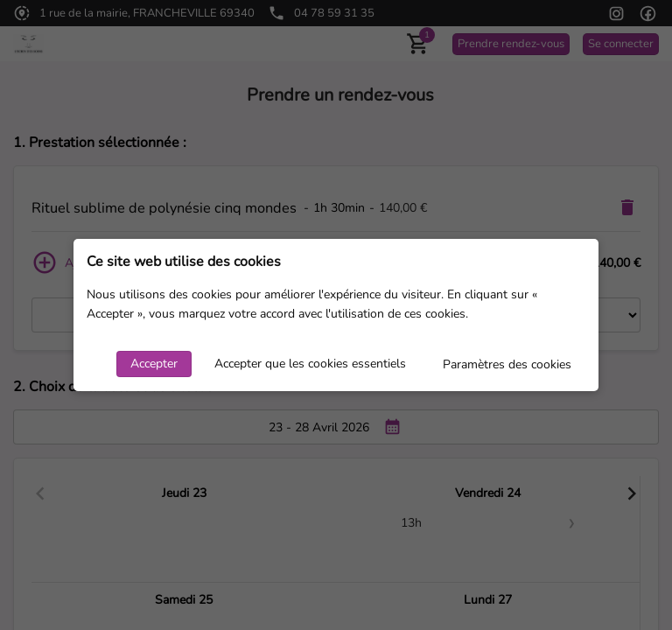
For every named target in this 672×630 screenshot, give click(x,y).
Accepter (154, 364)
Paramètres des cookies (507, 364)
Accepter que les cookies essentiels (310, 364)
